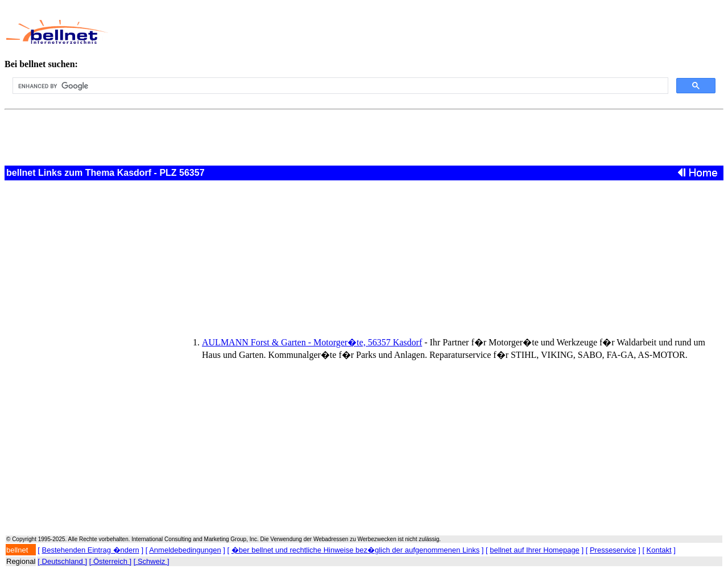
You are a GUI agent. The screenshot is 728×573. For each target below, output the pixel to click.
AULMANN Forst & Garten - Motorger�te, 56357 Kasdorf (312, 342)
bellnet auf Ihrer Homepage (535, 550)
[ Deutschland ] (62, 561)
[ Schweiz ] (152, 561)
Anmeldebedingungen (185, 550)
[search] (339, 86)
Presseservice (613, 550)
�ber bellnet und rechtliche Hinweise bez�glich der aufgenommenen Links (355, 550)
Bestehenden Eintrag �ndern (91, 550)
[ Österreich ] (110, 561)
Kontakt (659, 550)
